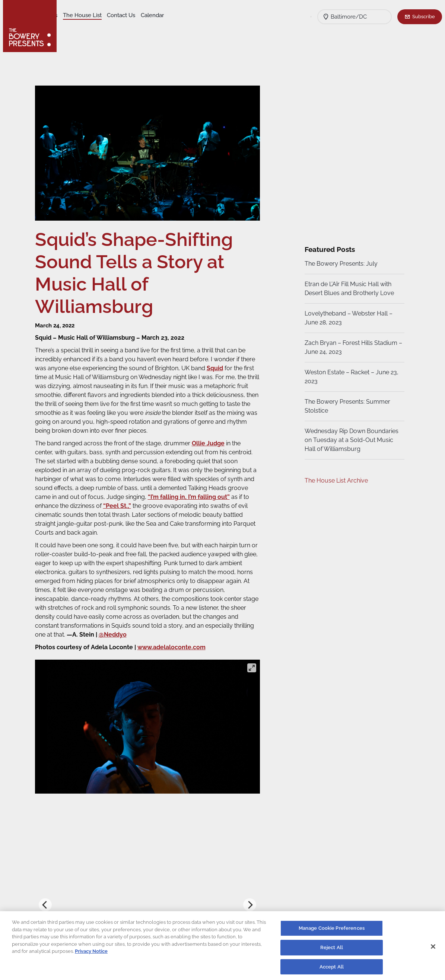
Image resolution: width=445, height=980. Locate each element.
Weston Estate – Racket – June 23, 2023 (350, 377)
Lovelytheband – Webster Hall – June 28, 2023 (347, 318)
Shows (72, 15)
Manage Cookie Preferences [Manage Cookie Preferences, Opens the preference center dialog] (332, 930)
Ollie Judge (214, 440)
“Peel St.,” (142, 502)
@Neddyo (169, 631)
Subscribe (424, 16)
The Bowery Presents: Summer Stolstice (346, 406)
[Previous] (51, 901)
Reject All (332, 949)
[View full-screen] (251, 664)
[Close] (433, 948)
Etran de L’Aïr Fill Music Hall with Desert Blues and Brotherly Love (348, 289)
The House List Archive (335, 481)
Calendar (75, 26)
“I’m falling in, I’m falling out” (216, 493)
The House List (141, 15)
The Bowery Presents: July (340, 264)
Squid (236, 364)
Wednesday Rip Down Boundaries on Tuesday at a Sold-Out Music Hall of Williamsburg (350, 440)
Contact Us (179, 15)
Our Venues (101, 15)
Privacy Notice (91, 953)
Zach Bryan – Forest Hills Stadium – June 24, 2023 (350, 347)
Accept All (332, 969)
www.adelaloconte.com (177, 643)
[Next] (249, 901)
